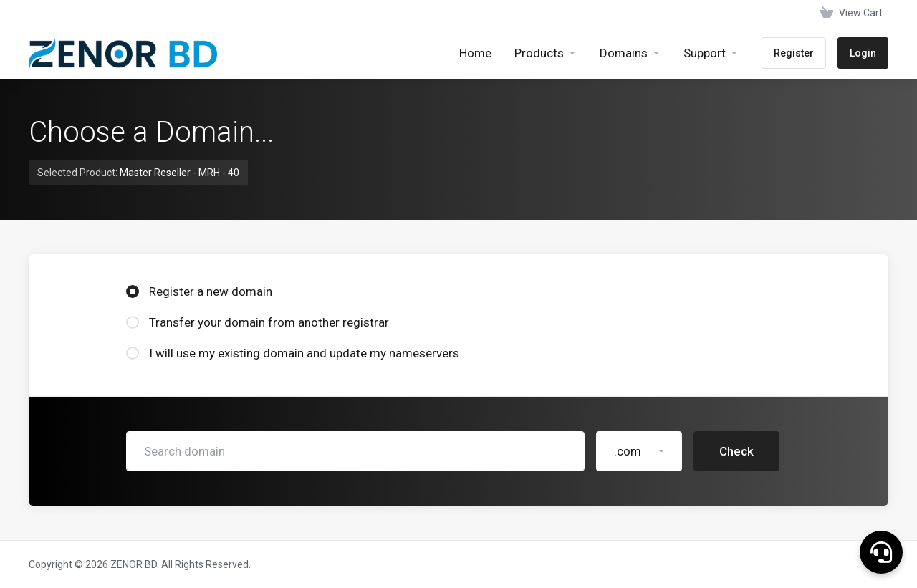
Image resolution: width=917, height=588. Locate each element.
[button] (881, 552)
